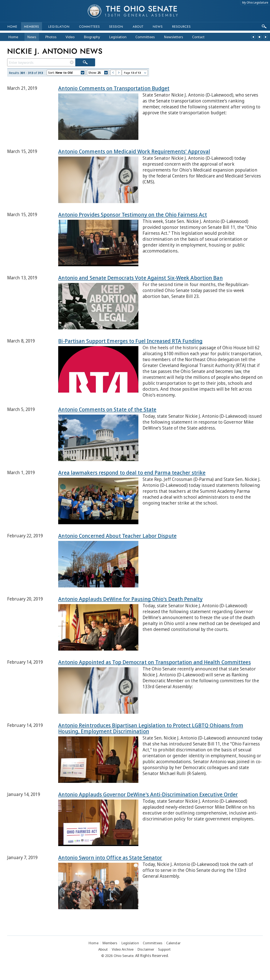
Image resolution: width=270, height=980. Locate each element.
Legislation (59, 27)
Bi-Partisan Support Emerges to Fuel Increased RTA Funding (130, 341)
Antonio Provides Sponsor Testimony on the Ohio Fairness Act (133, 214)
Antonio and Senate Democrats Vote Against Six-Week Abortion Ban (140, 278)
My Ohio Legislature (255, 2)
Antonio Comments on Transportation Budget (114, 88)
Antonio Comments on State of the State (107, 409)
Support (164, 949)
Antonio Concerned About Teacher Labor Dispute (117, 536)
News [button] (158, 27)
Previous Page (113, 73)
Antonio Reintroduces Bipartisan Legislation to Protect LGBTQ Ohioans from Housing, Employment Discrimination (151, 728)
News (32, 37)
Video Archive (123, 949)
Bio (92, 37)
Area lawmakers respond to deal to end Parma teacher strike (132, 472)
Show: (98, 73)
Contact (198, 37)
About (138, 27)
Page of (135, 73)
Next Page (119, 73)
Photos (51, 37)
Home (12, 27)
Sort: (66, 73)
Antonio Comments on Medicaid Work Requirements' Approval (134, 151)
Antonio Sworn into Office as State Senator (110, 857)
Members (32, 27)
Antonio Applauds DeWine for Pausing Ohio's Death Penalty (130, 599)
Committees (89, 27)
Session (116, 27)
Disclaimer (146, 949)
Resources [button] (181, 27)
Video (70, 37)
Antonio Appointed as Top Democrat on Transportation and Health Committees (154, 662)
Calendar (173, 943)
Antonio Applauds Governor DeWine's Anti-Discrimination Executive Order (148, 794)
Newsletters (173, 37)
